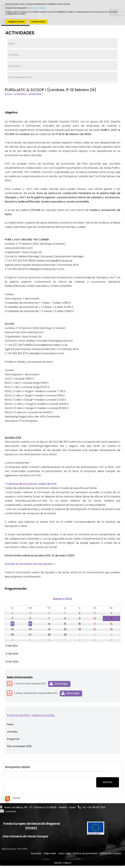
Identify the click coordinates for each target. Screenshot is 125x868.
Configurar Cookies (16, 22)
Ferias (12, 44)
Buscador (36, 853)
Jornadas (14, 55)
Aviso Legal (65, 853)
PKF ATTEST (23, 849)
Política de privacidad (85, 853)
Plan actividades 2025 (20, 77)
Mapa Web (50, 853)
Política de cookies (36, 8)
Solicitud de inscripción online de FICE (32, 484)
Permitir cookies (38, 22)
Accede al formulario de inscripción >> (30, 564)
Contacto (11, 811)
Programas (14, 66)
